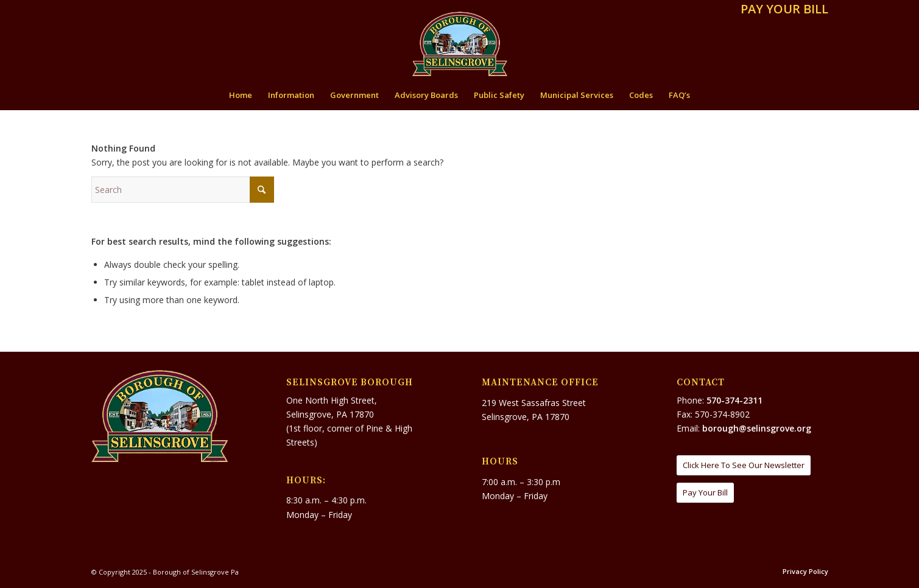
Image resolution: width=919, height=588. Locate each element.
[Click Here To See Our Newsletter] (744, 465)
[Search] (183, 190)
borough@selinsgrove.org (757, 428)
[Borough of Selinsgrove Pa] (459, 44)
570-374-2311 (734, 400)
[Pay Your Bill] (705, 493)
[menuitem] (781, 10)
